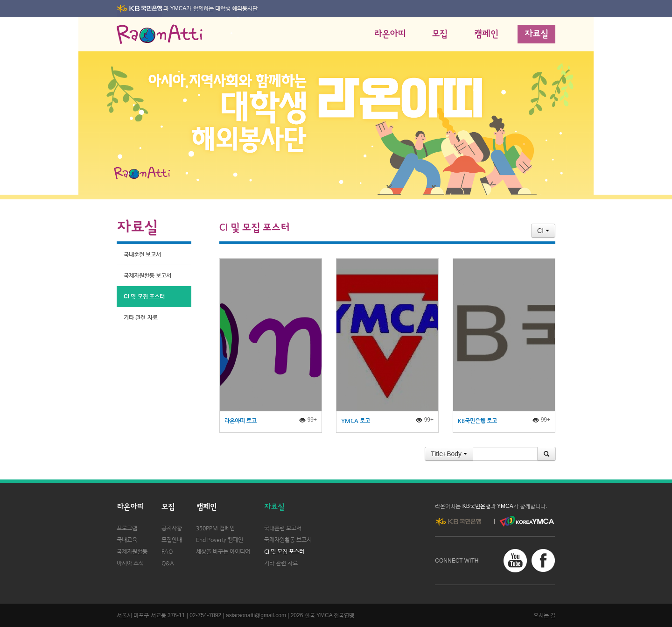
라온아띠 (390, 34)
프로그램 (127, 528)
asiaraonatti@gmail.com (256, 615)
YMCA (178, 8)
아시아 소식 (130, 563)
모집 (440, 34)
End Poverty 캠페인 (220, 540)
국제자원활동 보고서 (147, 275)
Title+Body (449, 454)
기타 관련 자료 (141, 317)
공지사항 (172, 528)
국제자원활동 (132, 551)
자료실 (536, 34)
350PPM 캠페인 (215, 528)
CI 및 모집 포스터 (144, 296)
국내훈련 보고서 (142, 254)
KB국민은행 (476, 506)
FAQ (167, 551)
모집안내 (172, 540)
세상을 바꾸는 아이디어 (223, 551)
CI (543, 231)
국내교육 (127, 540)
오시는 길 (544, 615)
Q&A (168, 563)
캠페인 (486, 34)
